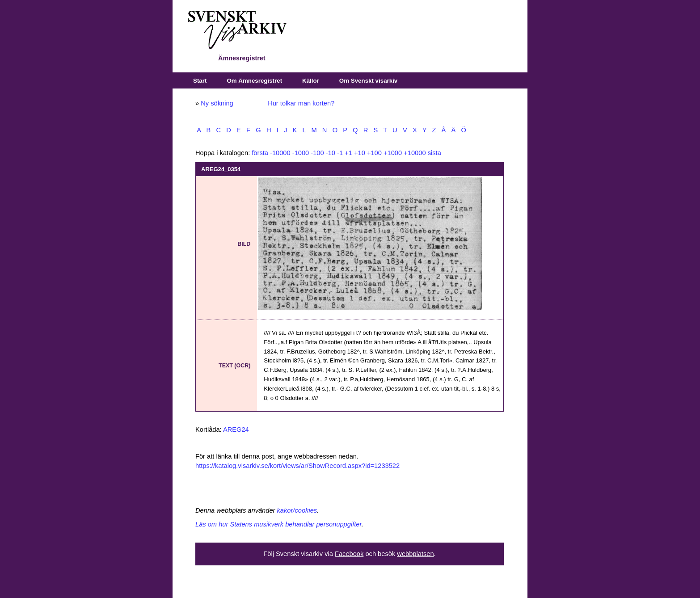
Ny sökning (217, 103)
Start (200, 81)
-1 (340, 153)
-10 (331, 153)
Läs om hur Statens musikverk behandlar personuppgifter (278, 524)
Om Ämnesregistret (254, 81)
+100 (374, 153)
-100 (317, 153)
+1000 (393, 153)
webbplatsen (415, 554)
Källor (311, 81)
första (260, 153)
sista (434, 153)
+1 (348, 153)
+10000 (415, 153)
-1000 (301, 153)
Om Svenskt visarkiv (368, 81)
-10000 (280, 153)
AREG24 (236, 430)
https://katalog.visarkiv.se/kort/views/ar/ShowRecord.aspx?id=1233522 (297, 466)
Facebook (349, 554)
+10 (360, 153)
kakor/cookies (297, 510)
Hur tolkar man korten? (301, 103)
